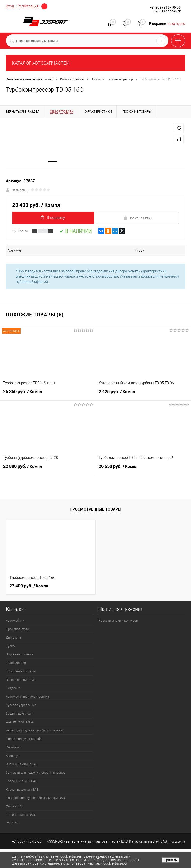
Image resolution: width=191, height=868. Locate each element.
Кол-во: (23, 231)
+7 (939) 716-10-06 (165, 7)
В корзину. (53, 218)
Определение (44, 6)
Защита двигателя (19, 714)
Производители (17, 629)
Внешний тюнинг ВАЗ (22, 764)
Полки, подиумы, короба (24, 739)
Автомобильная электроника (27, 697)
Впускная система (20, 655)
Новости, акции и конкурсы (119, 621)
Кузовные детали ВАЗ (22, 790)
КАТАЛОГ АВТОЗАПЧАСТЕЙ (41, 63)
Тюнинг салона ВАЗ (20, 815)
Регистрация (28, 6)
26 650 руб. (143, 469)
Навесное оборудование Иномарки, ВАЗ (35, 798)
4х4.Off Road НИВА (20, 722)
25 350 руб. (48, 394)
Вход (10, 6)
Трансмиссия (16, 663)
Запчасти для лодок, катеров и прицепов (36, 773)
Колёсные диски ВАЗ (22, 781)
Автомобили (15, 621)
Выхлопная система (21, 680)
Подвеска (13, 688)
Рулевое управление (21, 705)
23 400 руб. (29, 586)
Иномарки (14, 747)
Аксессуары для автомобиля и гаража (34, 731)
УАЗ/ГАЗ (12, 823)
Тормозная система (21, 671)
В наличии (75, 231)
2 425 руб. (143, 394)
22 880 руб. (48, 469)
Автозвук (13, 756)
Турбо (10, 646)
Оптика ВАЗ (15, 807)
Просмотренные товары (95, 509)
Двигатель (14, 638)
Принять (170, 860)
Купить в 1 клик (138, 218)
